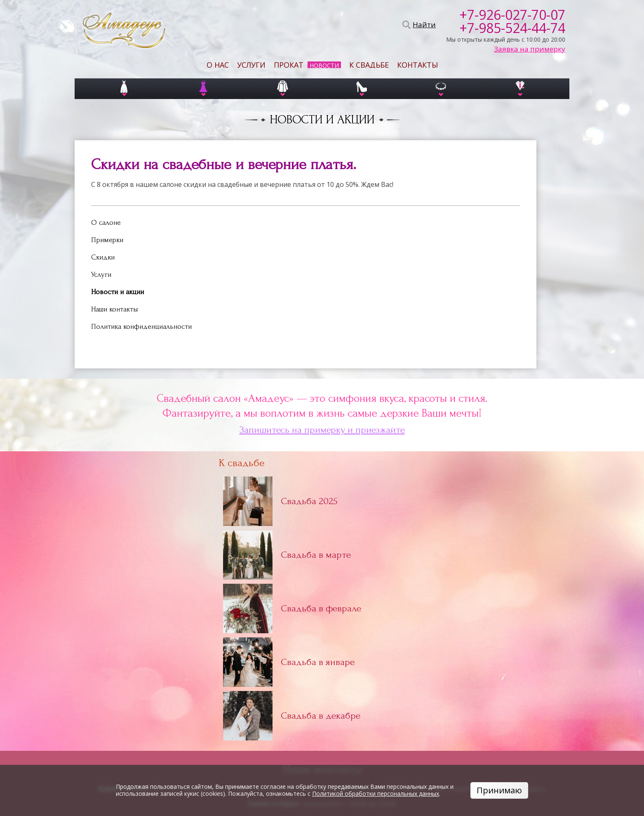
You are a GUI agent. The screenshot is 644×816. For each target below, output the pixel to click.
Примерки (107, 240)
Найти (423, 25)
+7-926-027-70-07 (512, 15)
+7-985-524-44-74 (512, 28)
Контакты (417, 65)
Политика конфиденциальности (141, 327)
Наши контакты (115, 309)
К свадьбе (369, 65)
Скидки (103, 257)
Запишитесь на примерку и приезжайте (322, 430)
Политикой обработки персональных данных (376, 794)
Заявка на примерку (530, 49)
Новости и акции (118, 292)
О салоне (106, 223)
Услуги (251, 65)
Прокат (289, 65)
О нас (218, 65)
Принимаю (499, 790)
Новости (324, 65)
